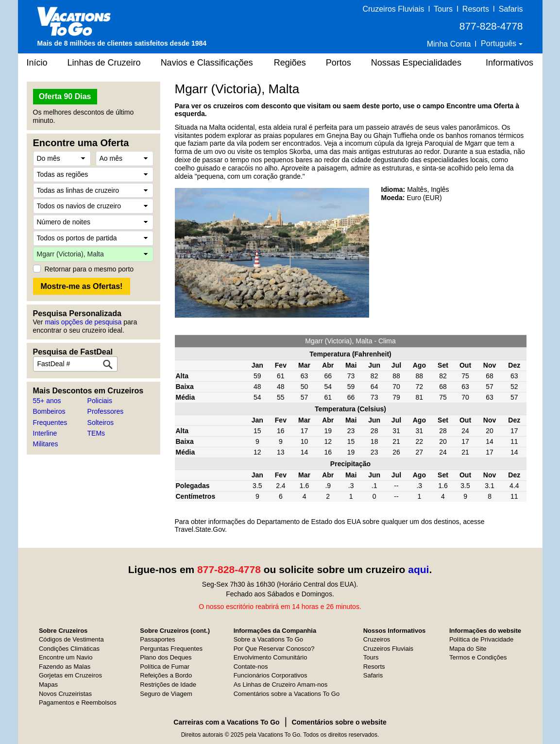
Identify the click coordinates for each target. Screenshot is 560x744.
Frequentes (50, 423)
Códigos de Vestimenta (71, 639)
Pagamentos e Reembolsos (78, 702)
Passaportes (157, 639)
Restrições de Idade (168, 685)
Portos (339, 63)
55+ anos (47, 401)
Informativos (509, 63)
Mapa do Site (468, 649)
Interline (45, 433)
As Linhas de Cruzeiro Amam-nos (281, 685)
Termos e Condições (478, 657)
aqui (418, 569)
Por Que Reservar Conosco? (274, 649)
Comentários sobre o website (339, 722)
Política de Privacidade (481, 639)
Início (37, 63)
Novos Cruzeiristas (65, 694)
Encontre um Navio (66, 657)
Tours (443, 9)
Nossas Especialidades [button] (416, 63)
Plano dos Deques (166, 657)
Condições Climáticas (69, 649)
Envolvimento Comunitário (271, 657)
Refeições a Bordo (166, 675)
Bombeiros (49, 411)
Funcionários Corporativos (271, 675)
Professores (106, 411)
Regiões (290, 63)
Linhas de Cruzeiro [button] (104, 63)
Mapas (48, 685)
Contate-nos (251, 667)
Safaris (511, 9)
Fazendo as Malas (65, 667)
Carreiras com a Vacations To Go (226, 722)
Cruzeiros (377, 639)
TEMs (96, 433)
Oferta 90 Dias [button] (65, 96)
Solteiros (101, 423)
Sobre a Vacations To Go (268, 639)
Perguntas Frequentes (171, 649)
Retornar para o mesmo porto (89, 269)
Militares (46, 444)
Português (500, 43)
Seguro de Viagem (166, 694)
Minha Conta (449, 44)
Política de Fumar (165, 667)
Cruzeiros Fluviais (393, 9)
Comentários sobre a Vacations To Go (287, 694)
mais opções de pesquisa (83, 322)
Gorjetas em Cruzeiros (70, 675)
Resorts (476, 9)
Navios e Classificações (207, 63)
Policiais (100, 401)
